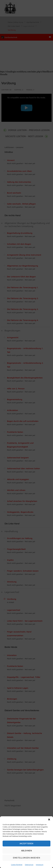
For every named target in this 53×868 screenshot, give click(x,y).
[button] (49, 820)
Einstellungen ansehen (27, 858)
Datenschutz (29, 865)
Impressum (40, 865)
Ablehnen (27, 851)
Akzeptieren (27, 844)
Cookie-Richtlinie (17, 865)
